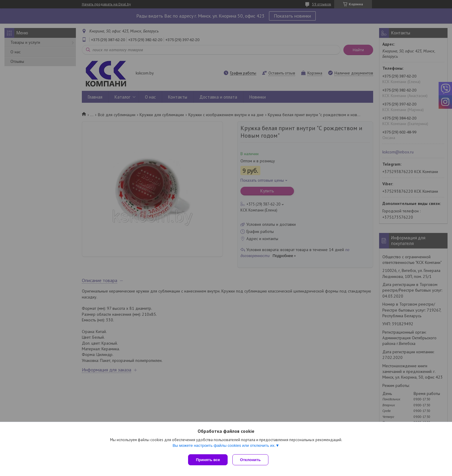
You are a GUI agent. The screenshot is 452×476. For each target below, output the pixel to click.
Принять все (208, 460)
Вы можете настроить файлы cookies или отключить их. (224, 447)
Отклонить (252, 460)
